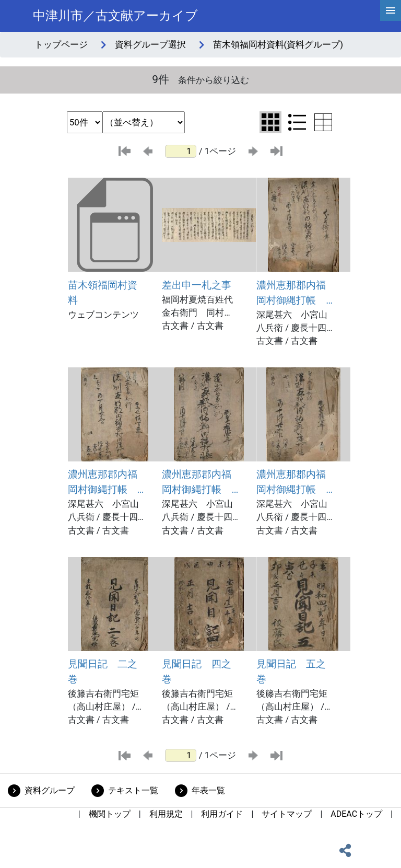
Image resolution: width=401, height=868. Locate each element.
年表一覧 (208, 790)
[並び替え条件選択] (144, 122)
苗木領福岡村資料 (103, 293)
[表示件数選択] (85, 122)
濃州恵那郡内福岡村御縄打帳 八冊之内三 (103, 483)
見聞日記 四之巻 (197, 672)
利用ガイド (222, 814)
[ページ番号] (181, 151)
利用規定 (166, 814)
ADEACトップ (356, 814)
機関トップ (110, 814)
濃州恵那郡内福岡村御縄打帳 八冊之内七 (291, 483)
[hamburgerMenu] (391, 10)
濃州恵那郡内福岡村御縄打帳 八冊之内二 (291, 294)
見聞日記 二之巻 (103, 672)
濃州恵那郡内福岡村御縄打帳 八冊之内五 (197, 483)
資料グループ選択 (150, 44)
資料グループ (50, 790)
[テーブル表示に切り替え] (323, 122)
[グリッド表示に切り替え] (270, 122)
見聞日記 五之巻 (291, 672)
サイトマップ (287, 814)
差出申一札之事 (197, 285)
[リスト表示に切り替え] (297, 122)
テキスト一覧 (133, 790)
